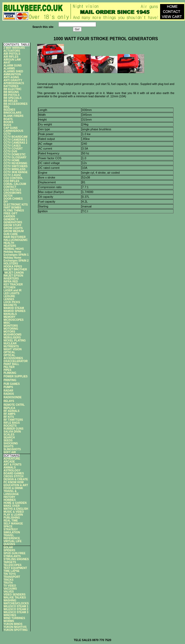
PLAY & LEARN (13, 515)
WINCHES (10, 615)
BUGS (7, 125)
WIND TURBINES (14, 618)
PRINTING (10, 380)
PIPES (7, 370)
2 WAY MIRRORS (14, 48)
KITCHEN (9, 287)
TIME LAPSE (12, 571)
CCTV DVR (10, 152)
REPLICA (9, 408)
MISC (7, 323)
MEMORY (10, 317)
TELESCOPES (12, 565)
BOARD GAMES (14, 473)
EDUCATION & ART (16, 485)
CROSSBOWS (12, 193)
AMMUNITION (12, 74)
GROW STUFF (12, 225)
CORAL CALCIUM (15, 184)
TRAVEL (9, 535)
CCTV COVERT (13, 149)
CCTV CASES (12, 146)
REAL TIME (11, 521)
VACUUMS (10, 589)
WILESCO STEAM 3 (16, 612)
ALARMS (9, 68)
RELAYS (9, 401)
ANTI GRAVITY (13, 80)
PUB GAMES (12, 384)
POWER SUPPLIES (16, 376)
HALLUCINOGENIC (16, 240)
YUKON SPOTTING (16, 630)
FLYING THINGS (14, 211)
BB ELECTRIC (12, 89)
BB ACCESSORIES (16, 104)
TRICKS (8, 580)
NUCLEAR (10, 343)
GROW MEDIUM (14, 231)
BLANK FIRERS (13, 116)
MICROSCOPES (14, 320)
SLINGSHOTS (12, 449)
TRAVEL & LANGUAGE (11, 493)
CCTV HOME (12, 160)
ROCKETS (10, 426)
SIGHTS (8, 446)
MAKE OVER (12, 506)
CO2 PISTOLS (12, 190)
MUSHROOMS (12, 335)
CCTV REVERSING (15, 163)
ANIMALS (10, 468)
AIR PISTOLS (12, 54)
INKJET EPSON (13, 276)
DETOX (8, 196)
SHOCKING (11, 443)
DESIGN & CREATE (16, 479)
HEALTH (9, 243)
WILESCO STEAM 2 (16, 609)
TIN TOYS (10, 574)
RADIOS (9, 394)
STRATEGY (11, 529)
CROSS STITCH (13, 476)
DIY (6, 202)
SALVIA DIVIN (12, 432)
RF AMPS (10, 414)
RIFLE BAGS (12, 423)
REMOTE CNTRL (14, 405)
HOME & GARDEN (15, 503)
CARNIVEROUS (13, 131)
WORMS (9, 621)
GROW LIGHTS (13, 228)
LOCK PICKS (12, 302)
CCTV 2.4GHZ (12, 175)
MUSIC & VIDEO (14, 512)
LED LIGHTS (11, 293)
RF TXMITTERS (13, 420)
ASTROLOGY (12, 470)
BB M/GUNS (11, 92)
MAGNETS (10, 305)
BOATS (8, 119)
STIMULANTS (12, 556)
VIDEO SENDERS (14, 595)
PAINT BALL (11, 364)
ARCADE (9, 462)
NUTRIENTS (11, 346)
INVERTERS (11, 279)
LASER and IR (12, 290)
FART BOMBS (12, 208)
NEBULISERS (12, 338)
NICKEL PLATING (15, 340)
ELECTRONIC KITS (16, 205)
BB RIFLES (11, 101)
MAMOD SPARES (14, 311)
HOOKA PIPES (13, 267)
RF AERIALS (12, 411)
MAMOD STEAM (14, 308)
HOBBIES (10, 500)
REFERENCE (12, 538)
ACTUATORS (12, 51)
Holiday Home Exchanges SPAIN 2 (16, 259)
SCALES (9, 435)
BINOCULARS (12, 113)
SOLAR (8, 547)
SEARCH (9, 438)
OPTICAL (9, 352)
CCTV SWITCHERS (16, 166)
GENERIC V (11, 219)
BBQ (6, 107)
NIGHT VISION (13, 349)
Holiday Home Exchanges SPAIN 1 (16, 253)
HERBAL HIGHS (14, 249)
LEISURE (9, 296)
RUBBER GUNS (13, 429)
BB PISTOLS (12, 95)
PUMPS (8, 387)
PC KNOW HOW (14, 482)
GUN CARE (11, 234)
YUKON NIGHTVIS (15, 627)
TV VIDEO (10, 586)
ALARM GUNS (13, 66)
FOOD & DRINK (13, 488)
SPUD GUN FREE (14, 553)
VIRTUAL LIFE (13, 541)
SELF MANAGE (13, 524)
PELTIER (9, 367)
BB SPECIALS (12, 98)
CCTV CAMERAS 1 (15, 140)
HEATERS (10, 246)
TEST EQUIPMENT (15, 568)
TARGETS (10, 562)
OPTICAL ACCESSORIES (13, 357)
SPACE (8, 526)
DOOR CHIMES (13, 199)
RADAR (8, 391)
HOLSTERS (11, 264)
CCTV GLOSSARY (15, 157)
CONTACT (10, 187)
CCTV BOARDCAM (15, 137)
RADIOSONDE (13, 397)
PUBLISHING (12, 518)
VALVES (9, 592)
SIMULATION (12, 532)
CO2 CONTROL (13, 178)
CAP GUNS (11, 128)
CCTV (7, 134)
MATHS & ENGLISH (16, 509)
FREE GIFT (10, 213)
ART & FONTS (12, 465)
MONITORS (11, 326)
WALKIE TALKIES (15, 598)
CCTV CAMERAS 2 (15, 143)
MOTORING (11, 329)
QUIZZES (9, 544)
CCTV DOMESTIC (15, 155)
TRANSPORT (12, 577)
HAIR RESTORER (15, 237)
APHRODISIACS (14, 83)
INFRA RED (11, 282)
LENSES (9, 299)
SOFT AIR (10, 452)
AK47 (7, 63)
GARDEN (9, 216)
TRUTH (8, 583)
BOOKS (8, 122)
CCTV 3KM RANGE (16, 172)
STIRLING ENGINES (16, 559)
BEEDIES (9, 110)
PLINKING (10, 373)
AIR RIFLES (11, 57)
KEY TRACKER (13, 284)
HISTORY (9, 497)
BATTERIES (11, 86)
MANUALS (10, 314)
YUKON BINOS (13, 624)
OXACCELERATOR (16, 361)
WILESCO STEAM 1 (16, 606)
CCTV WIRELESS (14, 169)
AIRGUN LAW (12, 60)
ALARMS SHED (13, 71)
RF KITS (9, 417)
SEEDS (8, 440)
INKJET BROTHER (15, 269)
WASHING (10, 600)
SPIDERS (9, 550)
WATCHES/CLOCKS (16, 603)
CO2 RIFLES (11, 181)
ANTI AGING (11, 77)
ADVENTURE (12, 459)
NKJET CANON (14, 273)
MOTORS (9, 332)
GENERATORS (13, 222)
